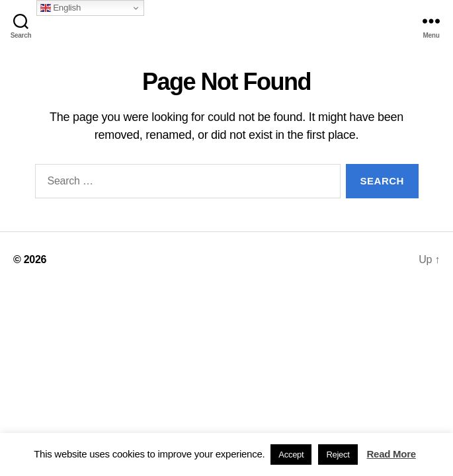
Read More (391, 454)
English (61, 8)
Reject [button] (338, 455)
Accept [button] (291, 455)
